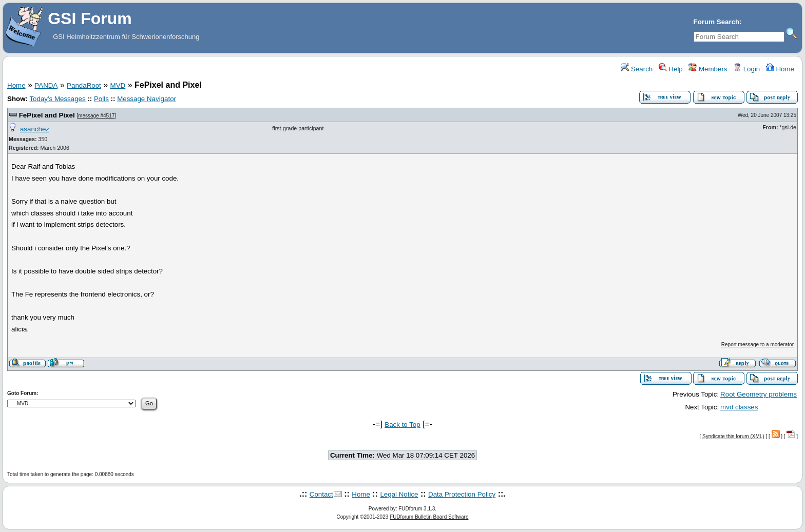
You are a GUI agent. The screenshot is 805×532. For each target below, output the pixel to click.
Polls (101, 99)
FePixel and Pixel (47, 115)
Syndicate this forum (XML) (733, 436)
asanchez (35, 129)
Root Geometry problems (759, 394)
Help (671, 69)
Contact (321, 494)
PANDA (46, 85)
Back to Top (402, 425)
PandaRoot (84, 85)
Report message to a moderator (758, 344)
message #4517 (96, 116)
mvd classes (739, 407)
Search (637, 69)
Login (746, 69)
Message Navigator (147, 99)
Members (708, 69)
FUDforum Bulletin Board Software (429, 517)
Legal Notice (399, 494)
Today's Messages (57, 99)
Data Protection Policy (462, 494)
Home (780, 69)
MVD (118, 85)
